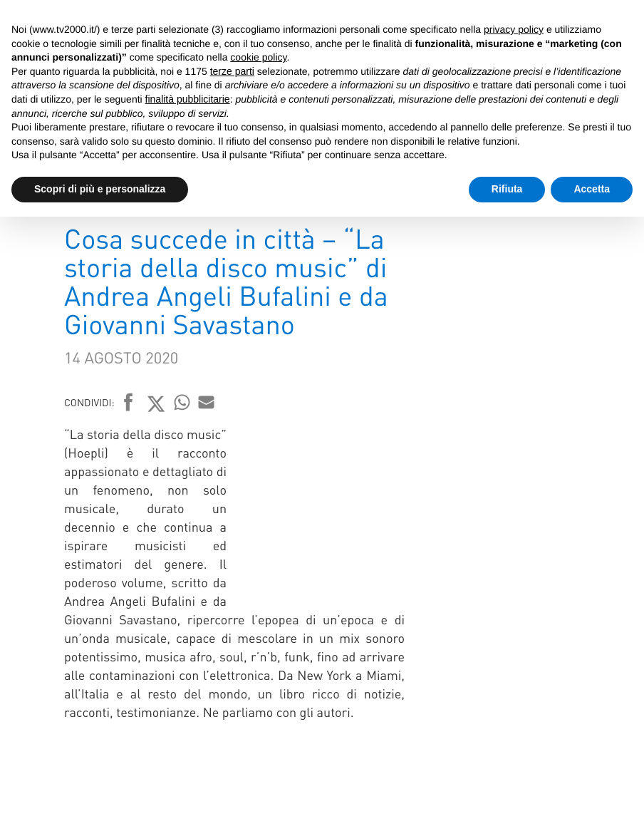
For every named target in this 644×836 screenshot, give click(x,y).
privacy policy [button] (514, 29)
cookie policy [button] (258, 57)
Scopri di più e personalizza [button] (100, 189)
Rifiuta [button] (507, 189)
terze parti (232, 71)
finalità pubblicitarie (188, 99)
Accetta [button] (592, 189)
